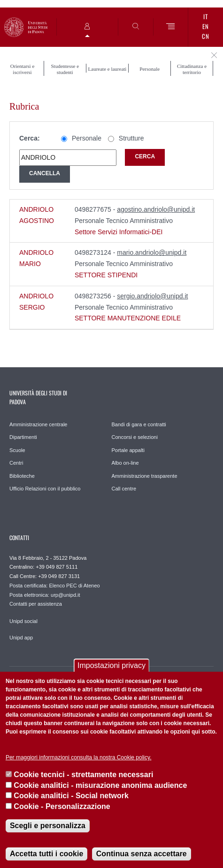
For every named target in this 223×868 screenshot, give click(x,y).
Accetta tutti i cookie (46, 854)
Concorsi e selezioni (135, 437)
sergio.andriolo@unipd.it (152, 296)
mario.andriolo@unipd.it (152, 252)
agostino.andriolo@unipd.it (156, 209)
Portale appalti (128, 450)
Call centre (124, 489)
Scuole (17, 450)
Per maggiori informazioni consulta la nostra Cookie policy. (79, 757)
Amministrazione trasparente (145, 476)
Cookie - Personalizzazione (62, 806)
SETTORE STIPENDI (106, 275)
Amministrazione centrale (38, 424)
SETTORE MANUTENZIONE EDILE (128, 318)
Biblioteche (22, 476)
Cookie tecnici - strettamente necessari (83, 775)
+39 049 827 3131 (59, 576)
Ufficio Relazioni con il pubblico (45, 489)
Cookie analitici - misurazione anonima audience (100, 785)
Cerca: (30, 138)
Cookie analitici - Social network (71, 796)
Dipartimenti (23, 437)
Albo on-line (125, 463)
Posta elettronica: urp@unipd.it (45, 595)
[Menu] (171, 27)
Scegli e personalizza (48, 826)
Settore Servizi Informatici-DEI (119, 232)
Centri (16, 463)
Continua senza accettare (142, 854)
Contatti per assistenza (36, 604)
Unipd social (23, 621)
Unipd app (21, 638)
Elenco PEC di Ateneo (74, 586)
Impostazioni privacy (111, 665)
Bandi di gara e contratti (139, 424)
